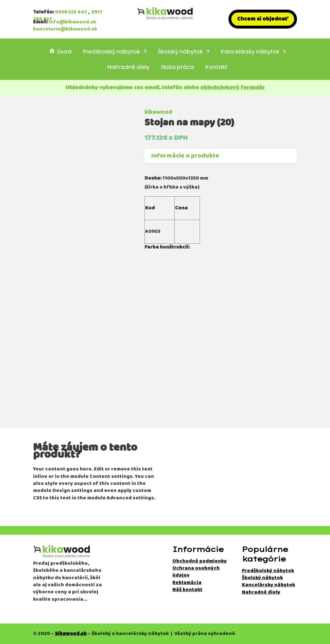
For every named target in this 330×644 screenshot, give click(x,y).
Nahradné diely (128, 68)
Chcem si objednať (263, 19)
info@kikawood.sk (72, 22)
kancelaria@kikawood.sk (65, 29)
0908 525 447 (71, 12)
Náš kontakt (187, 590)
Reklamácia (187, 583)
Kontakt (216, 68)
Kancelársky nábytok (250, 52)
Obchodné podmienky (200, 561)
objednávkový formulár (233, 88)
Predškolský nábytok (111, 52)
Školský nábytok (180, 52)
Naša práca (177, 68)
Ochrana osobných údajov (196, 572)
